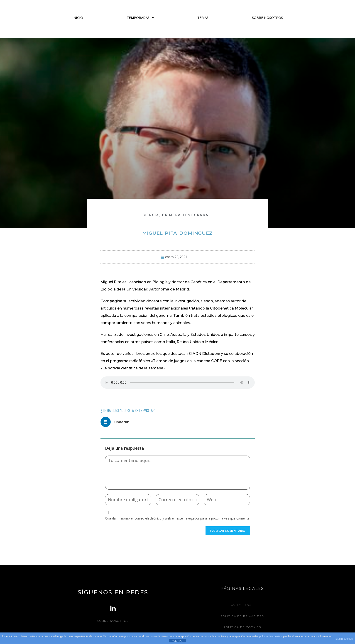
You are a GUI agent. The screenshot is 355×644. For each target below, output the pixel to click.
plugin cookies (344, 639)
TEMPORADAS (140, 18)
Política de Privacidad (242, 616)
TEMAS (203, 17)
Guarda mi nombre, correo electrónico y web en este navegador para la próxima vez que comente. (178, 518)
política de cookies (271, 636)
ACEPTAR (177, 641)
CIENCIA (151, 215)
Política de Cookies (242, 627)
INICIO (78, 17)
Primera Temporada (185, 215)
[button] (117, 422)
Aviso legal (242, 605)
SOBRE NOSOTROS (267, 17)
